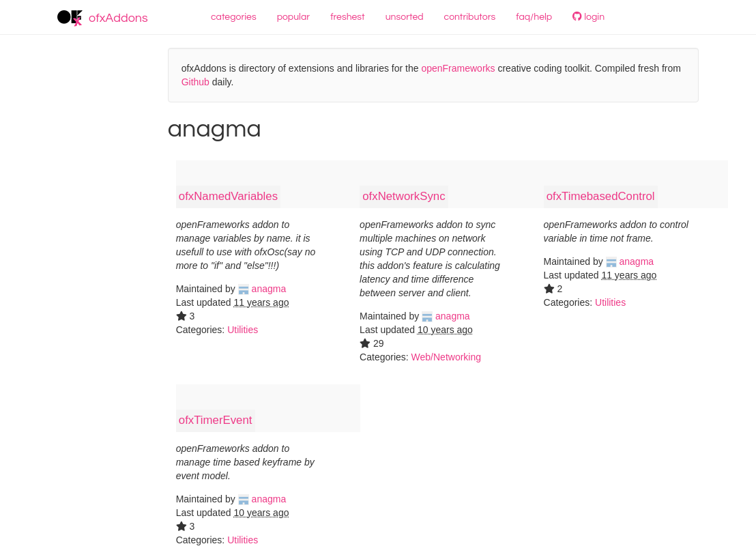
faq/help (534, 17)
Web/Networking (446, 357)
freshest (348, 17)
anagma (262, 289)
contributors (470, 17)
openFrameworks (458, 68)
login (588, 17)
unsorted (405, 17)
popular (294, 17)
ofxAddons (103, 18)
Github (195, 82)
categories (234, 17)
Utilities (243, 330)
